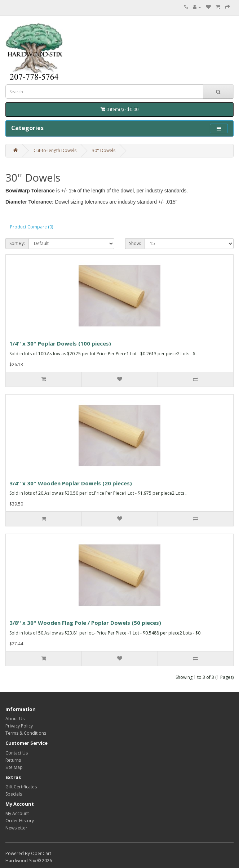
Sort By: (17, 243)
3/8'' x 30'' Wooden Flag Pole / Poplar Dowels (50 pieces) (85, 623)
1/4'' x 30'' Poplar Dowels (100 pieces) (60, 343)
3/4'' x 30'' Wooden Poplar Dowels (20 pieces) (71, 483)
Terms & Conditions (26, 733)
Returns (13, 760)
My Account (17, 813)
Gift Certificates (21, 787)
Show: (135, 243)
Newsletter (16, 828)
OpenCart (41, 853)
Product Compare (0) (32, 227)
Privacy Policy (19, 726)
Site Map (14, 767)
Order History (20, 821)
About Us (15, 719)
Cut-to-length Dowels (55, 150)
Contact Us (17, 753)
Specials (14, 794)
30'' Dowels (104, 150)
